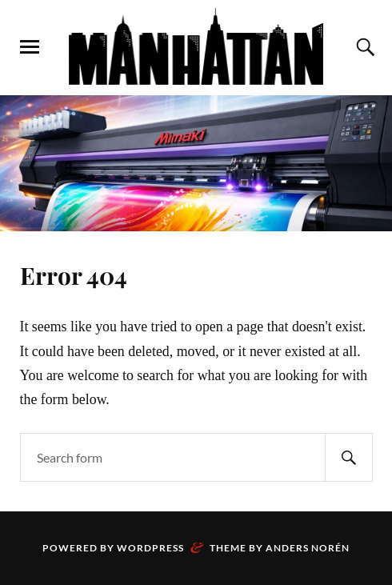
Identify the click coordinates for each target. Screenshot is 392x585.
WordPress (150, 548)
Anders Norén (308, 548)
